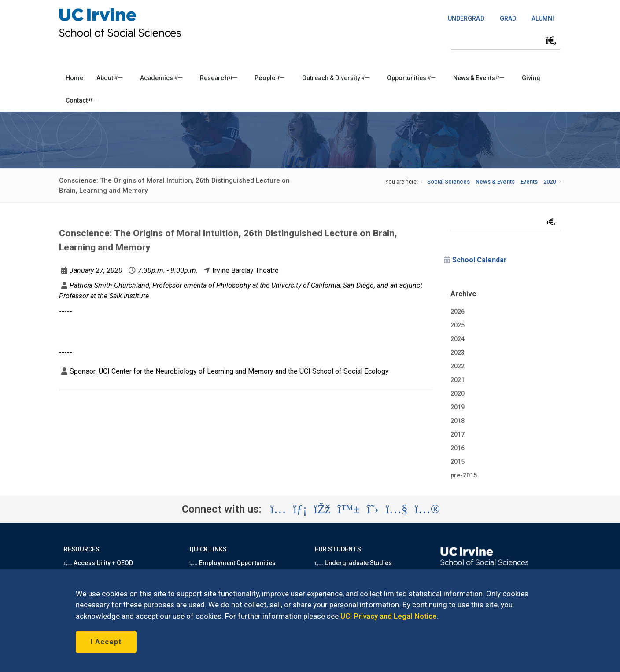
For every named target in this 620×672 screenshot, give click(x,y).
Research (218, 78)
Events (529, 182)
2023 (458, 353)
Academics (161, 78)
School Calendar (480, 260)
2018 (458, 421)
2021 (458, 380)
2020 (550, 182)
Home (74, 78)
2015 (458, 462)
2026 (458, 312)
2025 (458, 325)
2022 (458, 366)
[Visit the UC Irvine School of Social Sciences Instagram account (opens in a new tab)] (278, 509)
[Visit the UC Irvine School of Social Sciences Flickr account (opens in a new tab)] (427, 509)
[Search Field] (506, 40)
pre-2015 (464, 475)
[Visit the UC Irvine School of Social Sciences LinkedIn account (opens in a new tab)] (300, 509)
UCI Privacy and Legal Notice (389, 616)
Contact (81, 100)
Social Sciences (448, 182)
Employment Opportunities (232, 563)
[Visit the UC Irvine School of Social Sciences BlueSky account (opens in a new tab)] (349, 509)
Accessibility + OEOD (98, 563)
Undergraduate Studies (353, 563)
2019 (458, 407)
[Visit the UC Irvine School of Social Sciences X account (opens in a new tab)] (373, 509)
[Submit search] (551, 40)
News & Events (478, 78)
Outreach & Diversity (336, 78)
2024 (458, 339)
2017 (458, 434)
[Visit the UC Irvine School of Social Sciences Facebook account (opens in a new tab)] (322, 509)
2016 (458, 448)
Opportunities (411, 78)
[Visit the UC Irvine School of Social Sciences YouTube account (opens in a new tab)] (397, 509)
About (109, 78)
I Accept (106, 642)
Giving (531, 78)
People (269, 78)
